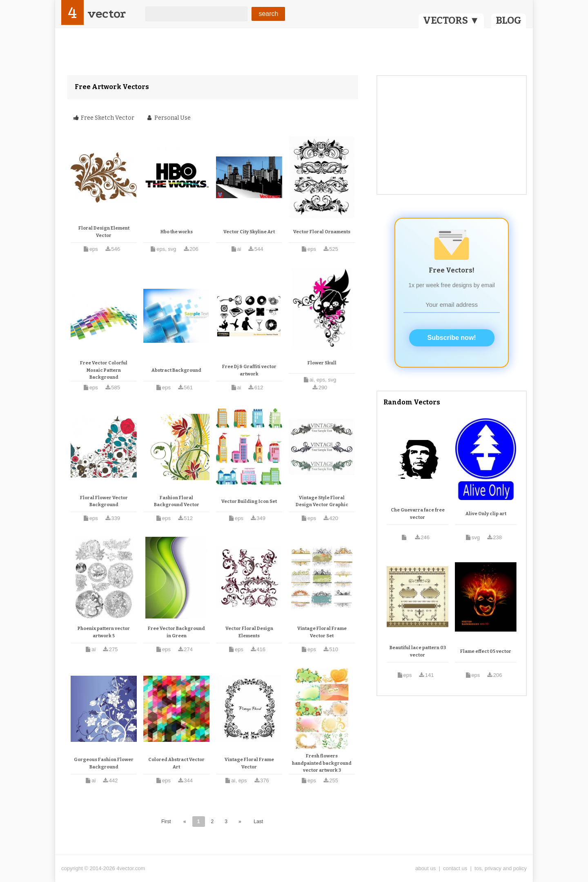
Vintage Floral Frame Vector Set (322, 632)
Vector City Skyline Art (249, 232)
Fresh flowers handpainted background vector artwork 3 (322, 763)
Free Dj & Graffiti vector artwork (249, 370)
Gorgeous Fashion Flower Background (104, 763)
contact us (455, 868)
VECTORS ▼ (451, 20)
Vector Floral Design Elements (249, 632)
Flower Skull (322, 363)
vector (107, 14)
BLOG (509, 20)
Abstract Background (176, 370)
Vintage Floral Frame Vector (249, 763)
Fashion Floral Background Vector (177, 501)
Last (258, 822)
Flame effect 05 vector (486, 651)
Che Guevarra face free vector (418, 514)
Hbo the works (177, 232)
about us (425, 868)
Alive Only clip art (486, 514)
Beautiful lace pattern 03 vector (418, 651)
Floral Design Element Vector (104, 232)
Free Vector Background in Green (176, 632)
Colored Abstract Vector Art (176, 763)
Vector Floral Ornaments (322, 232)
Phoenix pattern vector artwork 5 (104, 632)
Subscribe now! (452, 338)
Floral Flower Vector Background (104, 501)
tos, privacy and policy (501, 868)
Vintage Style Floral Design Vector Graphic (322, 501)
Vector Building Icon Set (249, 501)
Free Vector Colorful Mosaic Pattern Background (104, 370)
